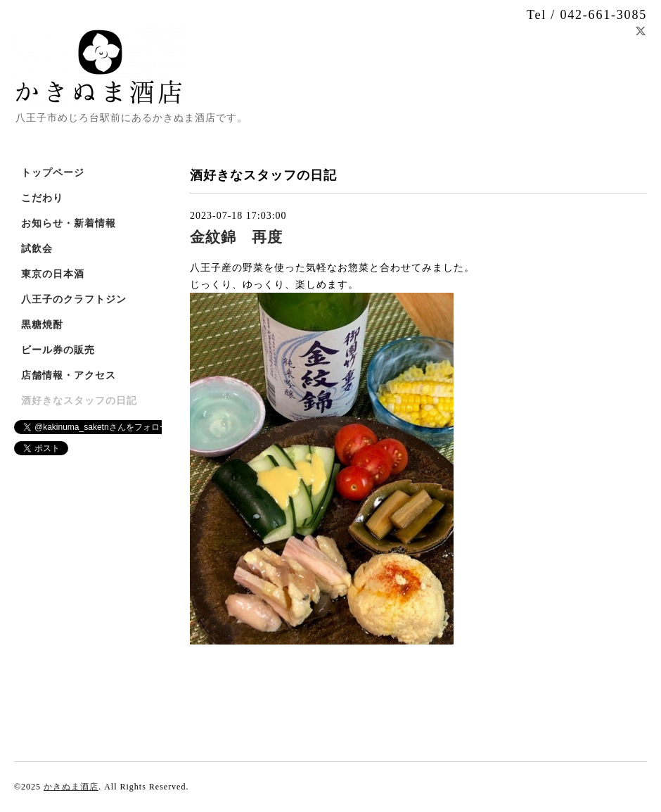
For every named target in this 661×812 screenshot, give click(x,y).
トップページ (53, 173)
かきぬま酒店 (71, 787)
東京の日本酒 (53, 274)
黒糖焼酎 (42, 325)
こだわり (42, 198)
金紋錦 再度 (236, 237)
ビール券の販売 (58, 350)
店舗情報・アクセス (69, 375)
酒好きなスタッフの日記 (79, 401)
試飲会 (37, 249)
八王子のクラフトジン (74, 299)
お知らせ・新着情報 (69, 223)
